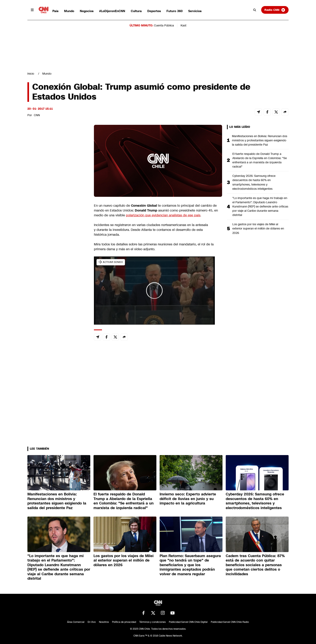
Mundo (69, 11)
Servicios (195, 11)
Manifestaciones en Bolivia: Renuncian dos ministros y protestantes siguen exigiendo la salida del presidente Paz (260, 140)
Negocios (87, 11)
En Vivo (92, 622)
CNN (37, 115)
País (55, 11)
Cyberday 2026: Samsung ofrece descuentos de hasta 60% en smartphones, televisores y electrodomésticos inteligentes (254, 182)
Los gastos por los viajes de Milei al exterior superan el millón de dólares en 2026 (258, 228)
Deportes (154, 11)
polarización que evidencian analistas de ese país (163, 215)
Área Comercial (76, 622)
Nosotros (104, 622)
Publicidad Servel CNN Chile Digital (188, 622)
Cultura (136, 11)
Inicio (31, 74)
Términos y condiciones (152, 622)
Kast (183, 25)
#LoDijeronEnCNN (112, 11)
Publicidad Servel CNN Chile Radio (230, 622)
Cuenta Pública (164, 25)
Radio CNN (275, 10)
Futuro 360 (175, 11)
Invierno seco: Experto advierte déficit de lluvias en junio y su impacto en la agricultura (188, 499)
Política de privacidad (124, 622)
